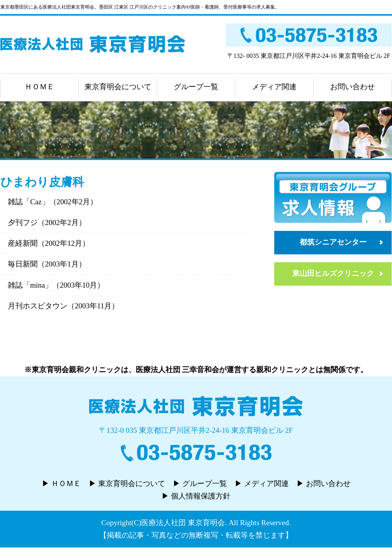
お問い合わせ (352, 87)
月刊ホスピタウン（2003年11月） (63, 306)
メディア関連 (274, 87)
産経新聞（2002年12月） (49, 243)
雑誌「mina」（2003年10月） (56, 285)
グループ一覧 (196, 87)
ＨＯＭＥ (40, 87)
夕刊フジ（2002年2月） (47, 222)
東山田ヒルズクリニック (333, 273)
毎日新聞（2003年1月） (47, 264)
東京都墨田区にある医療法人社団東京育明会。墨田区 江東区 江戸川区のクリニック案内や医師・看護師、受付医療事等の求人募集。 (140, 7)
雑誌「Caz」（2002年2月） (53, 202)
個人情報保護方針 (201, 496)
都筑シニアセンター (333, 242)
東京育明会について (118, 87)
